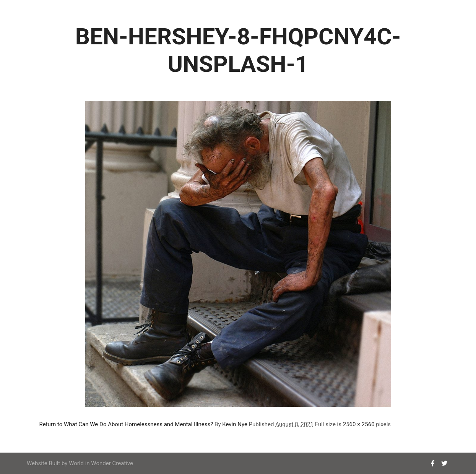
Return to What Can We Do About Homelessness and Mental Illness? (126, 424)
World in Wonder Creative (101, 463)
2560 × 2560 (359, 424)
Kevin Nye (235, 424)
